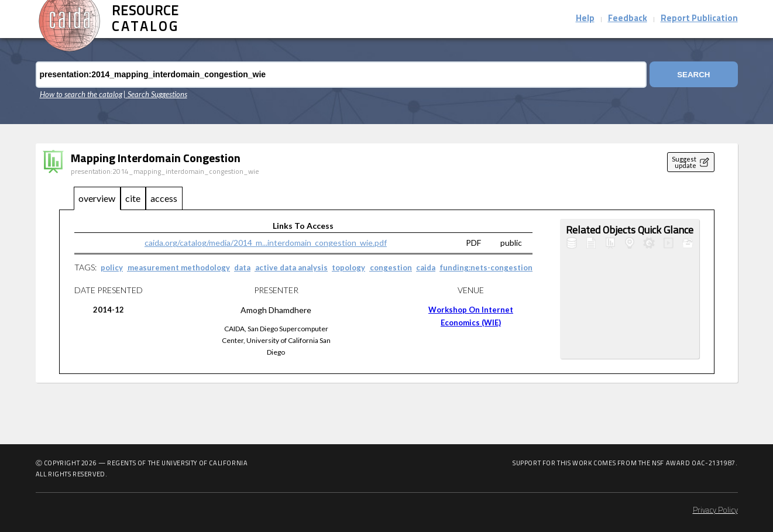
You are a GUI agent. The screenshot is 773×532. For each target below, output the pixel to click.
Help (585, 19)
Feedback (628, 19)
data (242, 267)
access (164, 198)
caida (426, 267)
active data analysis (291, 267)
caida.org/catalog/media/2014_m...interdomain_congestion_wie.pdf (266, 243)
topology (348, 267)
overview (97, 198)
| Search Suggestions (155, 94)
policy (112, 267)
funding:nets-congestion (486, 267)
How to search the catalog (81, 94)
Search (693, 75)
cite (133, 198)
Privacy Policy (715, 511)
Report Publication (699, 19)
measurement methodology (179, 267)
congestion (391, 267)
